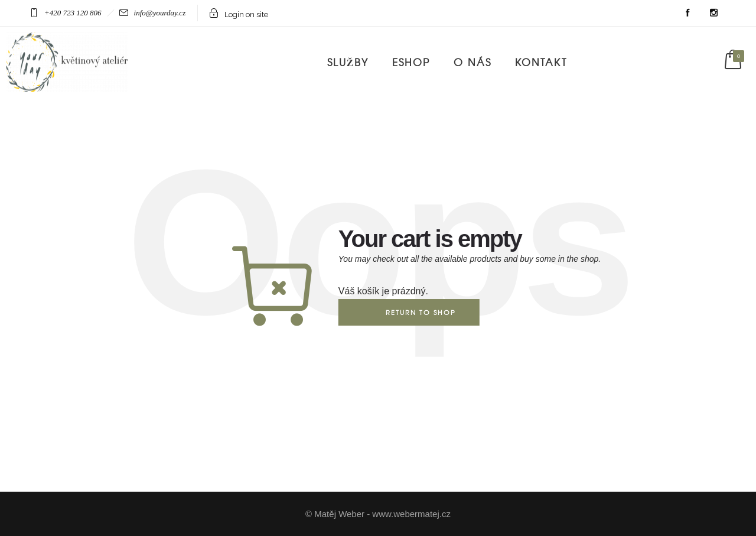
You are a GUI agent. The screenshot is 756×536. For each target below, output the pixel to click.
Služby (348, 62)
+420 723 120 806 (73, 13)
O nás (472, 62)
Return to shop (421, 312)
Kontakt (541, 62)
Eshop (411, 62)
